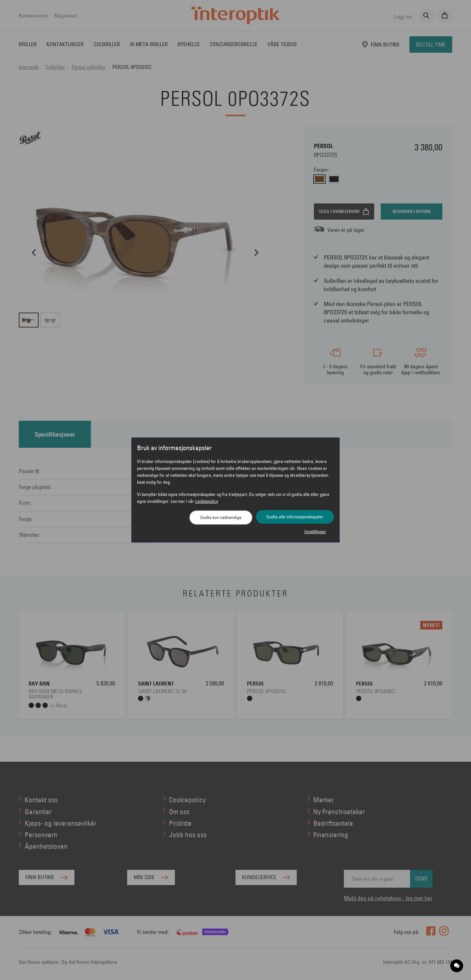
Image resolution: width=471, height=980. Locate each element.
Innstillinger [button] (315, 532)
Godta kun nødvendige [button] (221, 517)
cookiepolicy (207, 501)
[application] (457, 966)
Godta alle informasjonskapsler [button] (295, 517)
